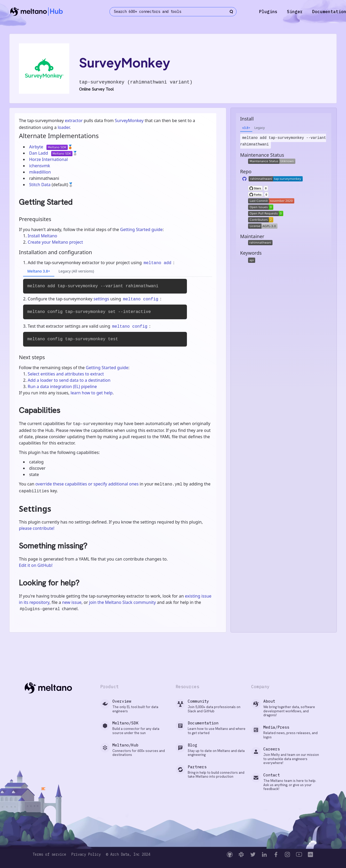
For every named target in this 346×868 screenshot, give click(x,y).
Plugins (268, 12)
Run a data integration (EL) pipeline (62, 386)
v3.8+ (246, 128)
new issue (72, 602)
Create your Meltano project (55, 242)
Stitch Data (40, 185)
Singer (295, 12)
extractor (74, 121)
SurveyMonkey (129, 121)
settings (101, 299)
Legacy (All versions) (76, 271)
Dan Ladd (39, 153)
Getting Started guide (141, 229)
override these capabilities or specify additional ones (87, 484)
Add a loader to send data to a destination (69, 380)
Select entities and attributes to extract (66, 374)
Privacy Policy (86, 854)
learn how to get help (92, 393)
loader (64, 127)
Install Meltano (43, 236)
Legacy (260, 128)
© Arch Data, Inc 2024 (128, 854)
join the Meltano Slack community (122, 602)
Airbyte (37, 147)
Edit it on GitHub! (36, 565)
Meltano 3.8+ (39, 271)
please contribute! (37, 528)
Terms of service (49, 854)
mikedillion (40, 172)
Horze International (48, 159)
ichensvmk (40, 166)
